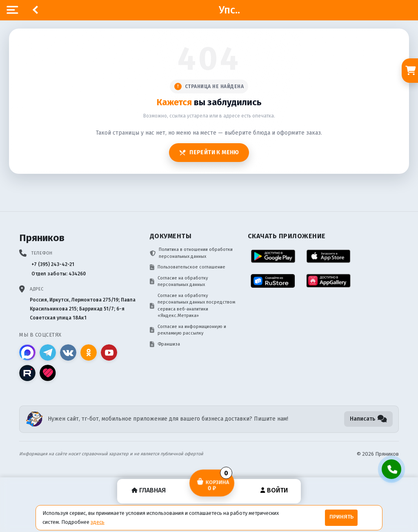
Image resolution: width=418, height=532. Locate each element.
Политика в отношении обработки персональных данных (191, 253)
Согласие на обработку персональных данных (179, 282)
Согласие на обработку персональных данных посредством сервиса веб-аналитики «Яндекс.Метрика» (192, 306)
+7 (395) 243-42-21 (53, 264)
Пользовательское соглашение (188, 267)
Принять (341, 517)
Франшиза (165, 344)
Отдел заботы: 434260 (59, 274)
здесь (98, 522)
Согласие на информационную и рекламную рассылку (188, 330)
